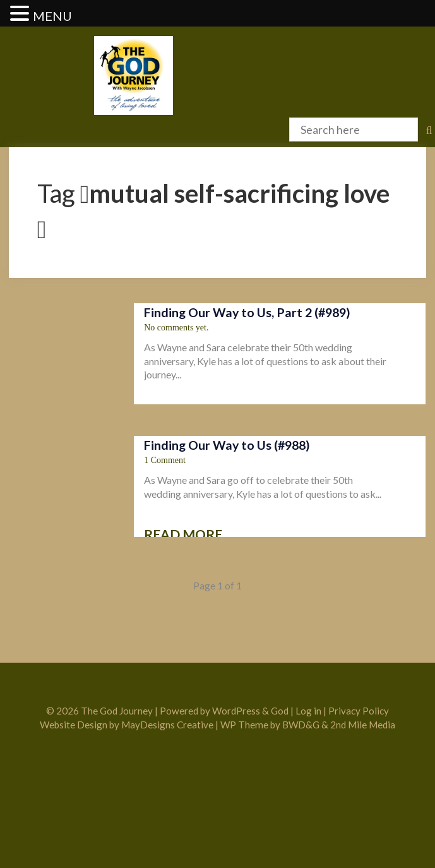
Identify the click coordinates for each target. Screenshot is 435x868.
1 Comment (165, 460)
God (280, 711)
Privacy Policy (359, 711)
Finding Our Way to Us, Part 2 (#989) (247, 312)
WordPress (236, 711)
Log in (308, 711)
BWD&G (301, 725)
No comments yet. (176, 328)
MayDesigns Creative (167, 725)
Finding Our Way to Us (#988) (227, 445)
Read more (183, 534)
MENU (52, 16)
